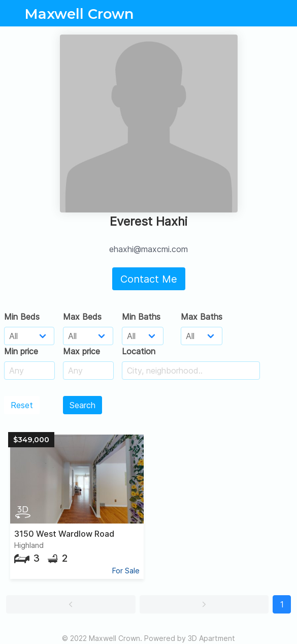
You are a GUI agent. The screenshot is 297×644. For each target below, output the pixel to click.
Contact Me (149, 279)
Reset (22, 405)
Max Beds (82, 317)
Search (82, 405)
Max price (81, 351)
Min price (21, 351)
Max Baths (202, 317)
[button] (71, 604)
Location (139, 351)
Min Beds (22, 317)
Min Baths (141, 317)
